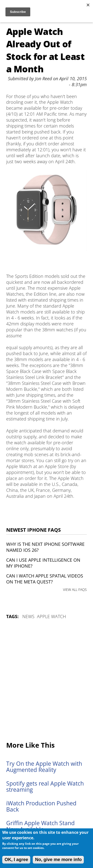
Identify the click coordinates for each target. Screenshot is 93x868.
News (28, 616)
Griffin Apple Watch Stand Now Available (40, 826)
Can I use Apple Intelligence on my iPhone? (43, 563)
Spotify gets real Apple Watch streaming (45, 787)
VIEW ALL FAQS (75, 590)
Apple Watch (51, 616)
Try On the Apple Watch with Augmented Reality (44, 767)
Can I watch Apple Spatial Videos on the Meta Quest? (45, 579)
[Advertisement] (46, 681)
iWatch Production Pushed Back (41, 806)
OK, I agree (16, 860)
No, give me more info (58, 860)
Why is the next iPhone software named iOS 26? (45, 547)
